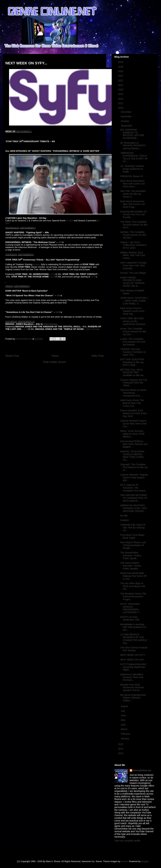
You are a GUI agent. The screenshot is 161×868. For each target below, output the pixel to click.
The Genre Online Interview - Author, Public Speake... (131, 566)
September (127, 126)
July (123, 711)
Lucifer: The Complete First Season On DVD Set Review (133, 342)
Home (55, 356)
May (123, 720)
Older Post (97, 356)
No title (124, 516)
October (125, 121)
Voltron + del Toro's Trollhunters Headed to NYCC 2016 (133, 245)
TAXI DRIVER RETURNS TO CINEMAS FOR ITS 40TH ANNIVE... (134, 498)
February (126, 734)
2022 (121, 80)
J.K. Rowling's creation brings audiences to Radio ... (132, 169)
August (125, 706)
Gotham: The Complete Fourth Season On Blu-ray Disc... (133, 235)
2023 (121, 76)
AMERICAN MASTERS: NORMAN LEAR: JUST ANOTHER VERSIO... (134, 508)
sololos (124, 861)
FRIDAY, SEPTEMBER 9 (18, 286)
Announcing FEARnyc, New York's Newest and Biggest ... (134, 444)
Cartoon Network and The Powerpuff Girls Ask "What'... (134, 383)
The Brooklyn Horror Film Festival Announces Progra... (133, 596)
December (126, 112)
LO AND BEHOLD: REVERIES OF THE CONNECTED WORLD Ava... (134, 639)
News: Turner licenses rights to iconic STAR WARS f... (132, 434)
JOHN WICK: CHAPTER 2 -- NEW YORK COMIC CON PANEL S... (134, 301)
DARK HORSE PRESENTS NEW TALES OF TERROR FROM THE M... (132, 282)
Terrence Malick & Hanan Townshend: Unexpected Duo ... (133, 393)
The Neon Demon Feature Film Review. (134, 649)
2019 (121, 94)
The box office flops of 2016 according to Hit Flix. (133, 586)
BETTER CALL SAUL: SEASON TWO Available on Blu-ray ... (133, 373)
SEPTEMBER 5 (24, 131)
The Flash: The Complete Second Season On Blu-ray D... (134, 225)
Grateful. (125, 520)
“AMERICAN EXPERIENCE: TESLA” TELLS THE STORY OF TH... (134, 157)
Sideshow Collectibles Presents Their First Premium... (132, 677)
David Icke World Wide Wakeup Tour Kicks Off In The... (133, 576)
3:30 (53, 274)
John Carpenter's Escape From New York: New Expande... (133, 265)
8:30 (53, 277)
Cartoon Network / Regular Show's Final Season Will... (134, 478)
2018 (121, 99)
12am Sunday (50, 324)
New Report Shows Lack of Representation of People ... (133, 545)
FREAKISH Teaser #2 (132, 176)
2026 (121, 62)
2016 (121, 108)
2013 (121, 753)
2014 (121, 749)
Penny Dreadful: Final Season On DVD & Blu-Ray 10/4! (134, 413)
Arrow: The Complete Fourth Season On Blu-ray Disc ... (133, 332)
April (123, 725)
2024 (121, 71)
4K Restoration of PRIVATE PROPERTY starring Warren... (133, 146)
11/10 (93, 277)
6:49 (26, 329)
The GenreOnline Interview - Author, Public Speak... (131, 555)
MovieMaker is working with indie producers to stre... (133, 627)
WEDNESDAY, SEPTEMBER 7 (21, 228)
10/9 (60, 242)
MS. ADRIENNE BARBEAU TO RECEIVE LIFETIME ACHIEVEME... (132, 134)
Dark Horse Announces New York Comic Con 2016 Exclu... (133, 184)
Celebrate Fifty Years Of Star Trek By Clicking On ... (133, 528)
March (124, 729)
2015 (121, 744)
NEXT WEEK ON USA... (133, 660)
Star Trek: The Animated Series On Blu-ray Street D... (133, 194)
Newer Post (12, 356)
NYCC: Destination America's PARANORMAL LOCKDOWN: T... (131, 608)
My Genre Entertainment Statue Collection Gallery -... (133, 698)
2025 (121, 67)
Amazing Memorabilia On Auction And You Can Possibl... (133, 214)
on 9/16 (70, 221)
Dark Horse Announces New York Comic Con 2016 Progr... (133, 204)
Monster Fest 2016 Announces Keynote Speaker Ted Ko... (132, 688)
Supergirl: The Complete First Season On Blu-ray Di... (134, 467)
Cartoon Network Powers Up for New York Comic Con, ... (134, 424)
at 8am (36, 264)
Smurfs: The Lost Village (133, 273)
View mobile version (55, 362)
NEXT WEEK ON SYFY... (133, 655)
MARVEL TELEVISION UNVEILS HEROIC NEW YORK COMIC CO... (132, 456)
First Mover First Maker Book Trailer (132, 536)
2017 (121, 103)
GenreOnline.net (142, 770)
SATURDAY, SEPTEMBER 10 (20, 322)
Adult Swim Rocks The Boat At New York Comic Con (132, 403)
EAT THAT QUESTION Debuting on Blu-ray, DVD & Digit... (132, 362)
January (125, 738)
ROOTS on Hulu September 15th (130, 618)
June (124, 715)
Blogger (145, 861)
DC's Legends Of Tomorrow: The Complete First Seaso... (134, 488)
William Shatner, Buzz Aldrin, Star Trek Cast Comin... (133, 255)
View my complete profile (127, 841)
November (126, 116)
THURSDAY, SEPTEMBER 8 (20, 254)
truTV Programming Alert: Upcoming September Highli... (133, 667)
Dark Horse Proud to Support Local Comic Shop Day (132, 311)
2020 (121, 90)
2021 (121, 85)
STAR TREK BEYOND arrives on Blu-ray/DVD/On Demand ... (134, 321)
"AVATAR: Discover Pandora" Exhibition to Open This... (133, 352)
